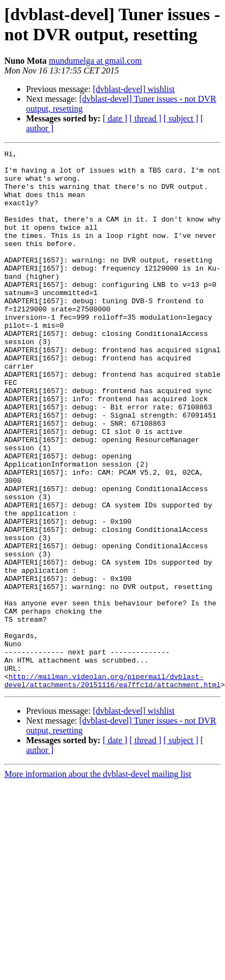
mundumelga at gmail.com (95, 61)
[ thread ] (145, 118)
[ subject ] (181, 118)
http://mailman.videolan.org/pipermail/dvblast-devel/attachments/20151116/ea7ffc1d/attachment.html (112, 787)
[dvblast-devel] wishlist (134, 89)
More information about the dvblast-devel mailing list (98, 882)
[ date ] (115, 118)
